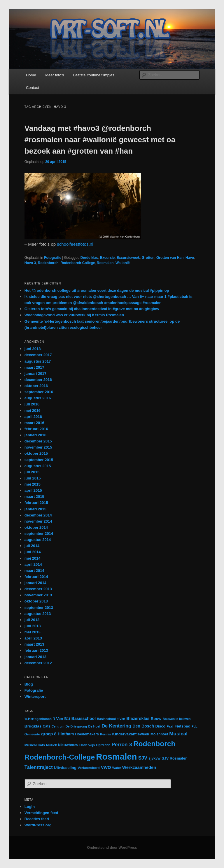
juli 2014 (32, 546)
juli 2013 (32, 620)
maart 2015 (34, 497)
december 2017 (38, 355)
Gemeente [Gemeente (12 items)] (32, 734)
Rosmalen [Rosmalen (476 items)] (116, 757)
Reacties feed (37, 819)
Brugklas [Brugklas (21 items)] (33, 726)
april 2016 (33, 417)
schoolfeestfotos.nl (75, 244)
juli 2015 (32, 472)
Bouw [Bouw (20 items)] (156, 719)
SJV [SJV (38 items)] (143, 758)
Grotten (148, 258)
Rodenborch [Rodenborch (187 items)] (154, 744)
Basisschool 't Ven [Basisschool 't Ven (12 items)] (111, 719)
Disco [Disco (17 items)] (160, 726)
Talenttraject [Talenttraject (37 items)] (39, 767)
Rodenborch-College (78, 263)
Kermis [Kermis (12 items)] (105, 734)
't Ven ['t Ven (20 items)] (58, 719)
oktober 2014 (36, 527)
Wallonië (123, 263)
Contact (33, 88)
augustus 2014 (38, 540)
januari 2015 (35, 509)
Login (30, 807)
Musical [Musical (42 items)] (178, 734)
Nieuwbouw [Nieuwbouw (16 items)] (68, 745)
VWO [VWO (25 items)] (106, 767)
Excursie (107, 258)
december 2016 (38, 380)
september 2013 (39, 608)
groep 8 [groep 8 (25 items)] (49, 734)
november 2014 (38, 521)
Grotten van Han (170, 258)
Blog (29, 684)
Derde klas (89, 258)
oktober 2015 (36, 453)
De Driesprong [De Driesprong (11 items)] (76, 726)
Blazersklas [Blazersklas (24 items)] (138, 718)
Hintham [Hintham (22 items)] (66, 734)
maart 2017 (34, 367)
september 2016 (39, 392)
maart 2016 (34, 423)
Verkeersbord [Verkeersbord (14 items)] (89, 768)
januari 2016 (35, 435)
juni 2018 (33, 349)
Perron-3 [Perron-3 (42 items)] (122, 745)
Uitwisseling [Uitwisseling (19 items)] (65, 768)
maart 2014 (34, 571)
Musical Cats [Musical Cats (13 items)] (35, 745)
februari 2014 (36, 577)
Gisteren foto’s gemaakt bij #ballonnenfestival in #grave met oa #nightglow (92, 309)
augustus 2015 (38, 466)
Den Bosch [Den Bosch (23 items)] (143, 726)
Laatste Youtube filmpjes (94, 75)
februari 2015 (36, 503)
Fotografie (53, 258)
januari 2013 (35, 657)
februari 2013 (36, 650)
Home (31, 75)
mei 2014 (33, 558)
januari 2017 (35, 374)
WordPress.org (38, 825)
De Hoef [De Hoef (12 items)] (94, 726)
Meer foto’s (55, 75)
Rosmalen (105, 263)
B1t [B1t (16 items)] (67, 719)
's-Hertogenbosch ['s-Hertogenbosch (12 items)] (38, 719)
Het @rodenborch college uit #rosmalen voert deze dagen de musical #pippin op (97, 290)
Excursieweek (128, 258)
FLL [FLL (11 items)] (195, 726)
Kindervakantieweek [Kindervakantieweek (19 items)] (131, 734)
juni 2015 (33, 478)
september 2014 (39, 534)
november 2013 (38, 595)
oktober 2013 (36, 601)
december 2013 (38, 589)
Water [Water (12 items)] (117, 768)
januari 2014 (35, 583)
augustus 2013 (38, 614)
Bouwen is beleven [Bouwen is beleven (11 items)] (176, 719)
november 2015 (38, 447)
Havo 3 (30, 263)
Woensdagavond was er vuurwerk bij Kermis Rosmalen (74, 315)
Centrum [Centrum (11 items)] (58, 726)
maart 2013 (34, 644)
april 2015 (33, 490)
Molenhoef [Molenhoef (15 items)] (159, 734)
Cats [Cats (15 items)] (47, 726)
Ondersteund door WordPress (112, 848)
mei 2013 (33, 632)
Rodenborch (48, 263)
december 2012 (38, 663)
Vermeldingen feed (41, 813)
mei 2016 (33, 411)
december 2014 (38, 515)
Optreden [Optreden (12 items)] (103, 745)
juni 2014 (33, 552)
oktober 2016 (36, 386)
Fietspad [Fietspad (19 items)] (182, 726)
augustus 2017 (38, 361)
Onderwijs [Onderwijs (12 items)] (87, 745)
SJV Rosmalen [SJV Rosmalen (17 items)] (175, 758)
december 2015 (38, 441)
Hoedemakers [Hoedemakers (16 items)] (87, 734)
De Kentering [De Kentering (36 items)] (116, 726)
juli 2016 (32, 404)
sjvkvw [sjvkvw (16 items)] (154, 758)
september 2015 (39, 460)
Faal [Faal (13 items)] (170, 726)
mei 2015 (33, 484)
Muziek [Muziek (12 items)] (51, 745)
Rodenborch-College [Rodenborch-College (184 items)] (60, 757)
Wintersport (35, 696)
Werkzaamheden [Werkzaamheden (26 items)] (139, 767)
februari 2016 (36, 429)
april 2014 (33, 564)
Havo (190, 258)
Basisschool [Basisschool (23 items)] (84, 718)
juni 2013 (33, 626)
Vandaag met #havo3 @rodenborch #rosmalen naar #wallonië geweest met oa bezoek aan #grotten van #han (100, 140)
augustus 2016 (38, 398)
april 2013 (33, 638)
